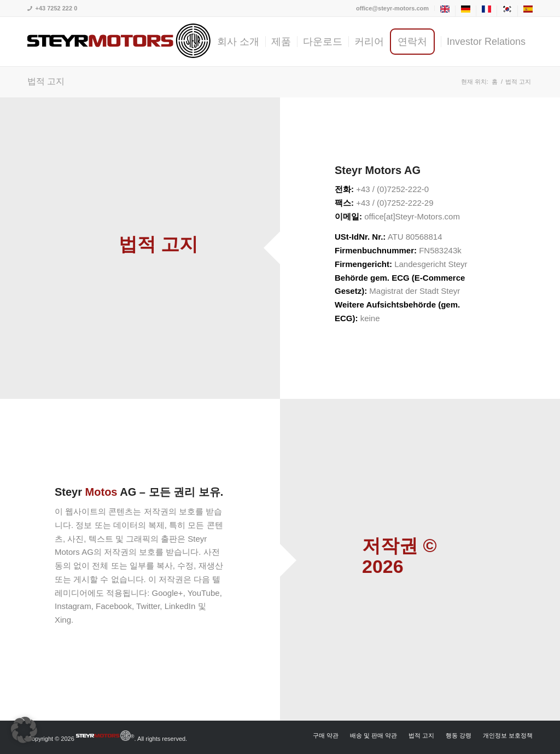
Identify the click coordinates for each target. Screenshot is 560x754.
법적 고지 (46, 81)
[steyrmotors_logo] (119, 42)
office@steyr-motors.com (392, 8)
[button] (24, 730)
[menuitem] (393, 8)
